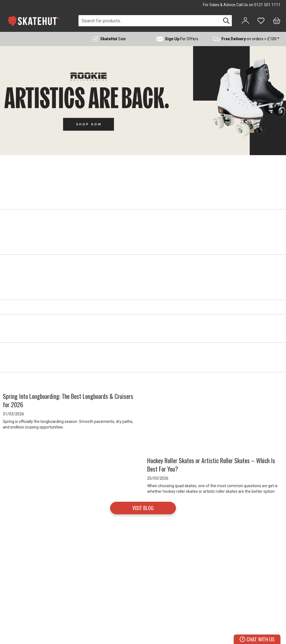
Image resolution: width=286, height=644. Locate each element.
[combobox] (150, 21)
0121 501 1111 (267, 5)
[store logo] (34, 21)
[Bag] (277, 21)
